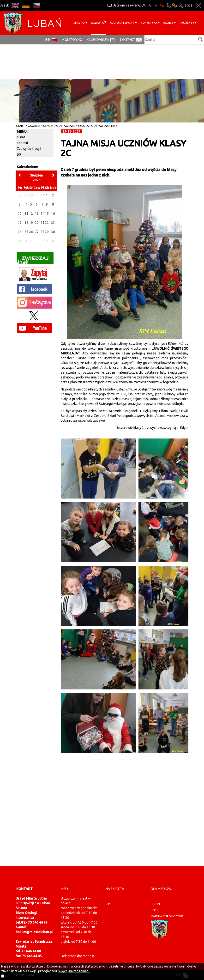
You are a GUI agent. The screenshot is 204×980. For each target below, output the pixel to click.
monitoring (72, 40)
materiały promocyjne (167, 916)
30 (53, 232)
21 (42, 223)
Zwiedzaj (33, 260)
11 (26, 213)
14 (42, 213)
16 (53, 213)
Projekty (187, 23)
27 (37, 232)
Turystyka (149, 23)
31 (20, 241)
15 (47, 213)
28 (42, 232)
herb (154, 910)
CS (37, 5)
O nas (21, 137)
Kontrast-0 (168, 5)
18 (26, 223)
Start (21, 126)
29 (47, 232)
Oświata (97, 23)
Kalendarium (98, 40)
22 (47, 223)
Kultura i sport (122, 23)
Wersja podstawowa (162, 5)
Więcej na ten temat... (74, 971)
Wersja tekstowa (189, 5)
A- (156, 5)
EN (15, 5)
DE (26, 5)
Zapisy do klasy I (29, 149)
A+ (144, 5)
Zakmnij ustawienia (199, 5)
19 (31, 223)
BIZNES (168, 23)
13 (37, 213)
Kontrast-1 (174, 5)
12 (31, 213)
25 (26, 232)
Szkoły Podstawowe (59, 126)
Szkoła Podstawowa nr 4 (98, 126)
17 (20, 223)
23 (53, 223)
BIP (48, 40)
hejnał (156, 904)
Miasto (79, 23)
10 (20, 213)
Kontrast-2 (181, 5)
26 (31, 232)
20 (37, 223)
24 (20, 232)
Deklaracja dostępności (78, 956)
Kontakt (128, 40)
